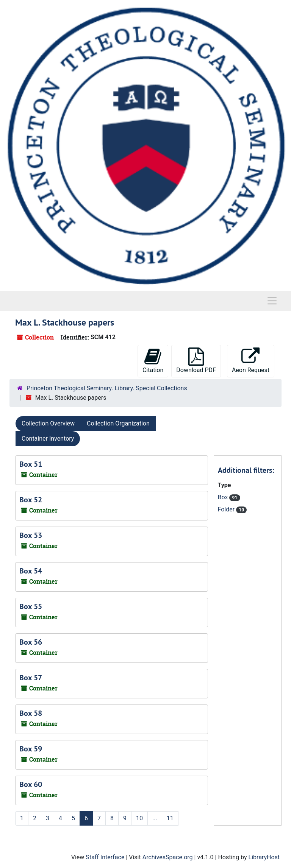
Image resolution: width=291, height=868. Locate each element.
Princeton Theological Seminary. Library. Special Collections (107, 388)
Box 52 (31, 500)
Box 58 (31, 713)
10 (139, 818)
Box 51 (31, 464)
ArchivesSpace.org (168, 857)
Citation (153, 361)
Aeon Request (251, 361)
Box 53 (31, 535)
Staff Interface (105, 857)
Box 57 (31, 678)
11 (170, 818)
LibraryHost (264, 857)
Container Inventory (48, 439)
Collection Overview (48, 423)
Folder (227, 509)
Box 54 (31, 571)
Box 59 (31, 749)
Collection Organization (118, 423)
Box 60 (31, 784)
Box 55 (31, 606)
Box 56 (31, 642)
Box (224, 497)
